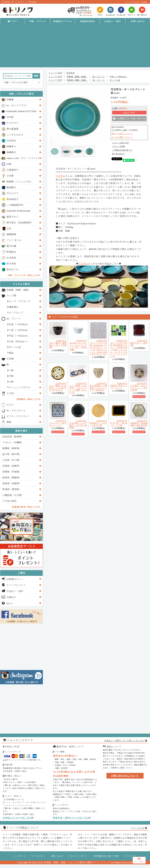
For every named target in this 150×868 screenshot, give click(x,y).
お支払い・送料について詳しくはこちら (124, 740)
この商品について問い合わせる (129, 118)
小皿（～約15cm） (19, 330)
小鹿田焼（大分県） (13, 495)
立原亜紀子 (12, 170)
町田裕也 (11, 252)
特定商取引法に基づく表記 (106, 856)
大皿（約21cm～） (19, 341)
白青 (9, 164)
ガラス (10, 405)
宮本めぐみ (12, 269)
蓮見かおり (12, 217)
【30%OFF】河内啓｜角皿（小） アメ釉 (119, 423)
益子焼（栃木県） (12, 454)
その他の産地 (9, 501)
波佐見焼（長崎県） (13, 436)
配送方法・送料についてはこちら (72, 818)
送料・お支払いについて (122, 134)
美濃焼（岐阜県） (12, 448)
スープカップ (16, 313)
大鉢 (11, 382)
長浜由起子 (12, 199)
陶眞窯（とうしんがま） (20, 181)
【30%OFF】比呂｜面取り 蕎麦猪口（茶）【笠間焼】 (58, 344)
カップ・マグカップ (20, 301)
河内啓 (10, 117)
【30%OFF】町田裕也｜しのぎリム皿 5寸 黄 (98, 423)
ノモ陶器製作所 (15, 205)
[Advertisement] (75, 47)
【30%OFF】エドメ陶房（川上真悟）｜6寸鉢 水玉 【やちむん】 (58, 387)
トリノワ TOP (55, 73)
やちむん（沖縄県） (13, 442)
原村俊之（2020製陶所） (20, 222)
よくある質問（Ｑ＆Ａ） (122, 137)
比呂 (9, 228)
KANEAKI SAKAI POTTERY (22, 111)
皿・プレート (14, 318)
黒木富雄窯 (12, 129)
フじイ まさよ (14, 240)
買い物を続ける (118, 154)
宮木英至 (11, 263)
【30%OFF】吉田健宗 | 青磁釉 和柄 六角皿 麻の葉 (139, 423)
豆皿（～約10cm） (19, 324)
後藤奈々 (11, 146)
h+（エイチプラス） (17, 105)
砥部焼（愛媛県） (12, 477)
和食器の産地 (87, 21)
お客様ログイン (12, 579)
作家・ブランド (38, 21)
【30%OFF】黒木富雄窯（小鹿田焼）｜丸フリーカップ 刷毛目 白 (98, 387)
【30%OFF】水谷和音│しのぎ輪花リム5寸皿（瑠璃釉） (78, 424)
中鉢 (11, 376)
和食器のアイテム (63, 21)
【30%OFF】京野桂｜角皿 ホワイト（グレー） (119, 386)
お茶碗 (10, 359)
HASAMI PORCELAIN (19, 211)
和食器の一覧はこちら (29, 399)
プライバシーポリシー (78, 856)
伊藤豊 (10, 99)
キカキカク (12, 123)
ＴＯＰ (12, 21)
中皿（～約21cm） (19, 336)
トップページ (20, 856)
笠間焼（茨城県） (12, 472)
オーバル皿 (15, 347)
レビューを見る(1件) (121, 143)
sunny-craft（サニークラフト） (23, 158)
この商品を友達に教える (122, 150)
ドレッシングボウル (20, 387)
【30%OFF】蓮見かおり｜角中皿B (139, 343)
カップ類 (11, 295)
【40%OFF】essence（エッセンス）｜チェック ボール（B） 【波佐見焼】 (78, 345)
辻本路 (10, 176)
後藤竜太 (11, 152)
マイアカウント (38, 856)
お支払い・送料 (112, 21)
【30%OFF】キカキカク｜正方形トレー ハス (58, 423)
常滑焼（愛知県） (12, 489)
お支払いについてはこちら (18, 818)
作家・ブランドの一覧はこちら (24, 275)
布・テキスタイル (16, 410)
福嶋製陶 (11, 234)
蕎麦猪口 (14, 307)
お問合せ (9, 597)
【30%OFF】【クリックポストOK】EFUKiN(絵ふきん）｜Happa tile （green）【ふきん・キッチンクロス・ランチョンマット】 (119, 348)
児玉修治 (11, 140)
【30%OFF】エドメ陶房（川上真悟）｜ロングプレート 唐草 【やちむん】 (78, 388)
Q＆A (144, 2)
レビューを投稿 (118, 146)
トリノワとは (132, 2)
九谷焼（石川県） (12, 460)
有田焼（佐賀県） (12, 466)
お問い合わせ (138, 21)
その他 (10, 393)
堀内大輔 (11, 246)
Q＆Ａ (7, 603)
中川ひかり (12, 193)
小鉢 (11, 370)
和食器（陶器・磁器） (18, 290)
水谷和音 (11, 258)
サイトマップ (130, 856)
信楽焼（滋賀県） (12, 483)
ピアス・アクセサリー (18, 416)
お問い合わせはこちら (125, 776)
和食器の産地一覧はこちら (26, 507)
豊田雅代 (11, 187)
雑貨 (9, 422)
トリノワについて (16, 585)
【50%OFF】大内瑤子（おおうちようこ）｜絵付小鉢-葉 (139, 387)
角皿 (11, 353)
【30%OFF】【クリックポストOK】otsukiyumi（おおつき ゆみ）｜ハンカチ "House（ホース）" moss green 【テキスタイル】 (98, 347)
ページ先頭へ (139, 860)
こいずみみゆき (15, 135)
